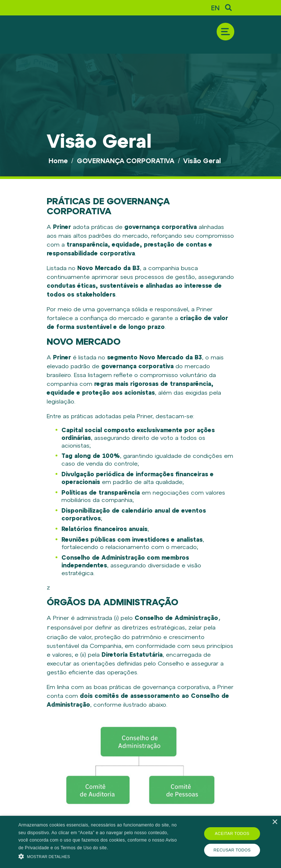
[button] (98, 856)
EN (215, 8)
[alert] (140, 842)
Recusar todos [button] (232, 850)
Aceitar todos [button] (232, 833)
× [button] (275, 822)
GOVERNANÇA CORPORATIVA (126, 161)
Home (58, 161)
